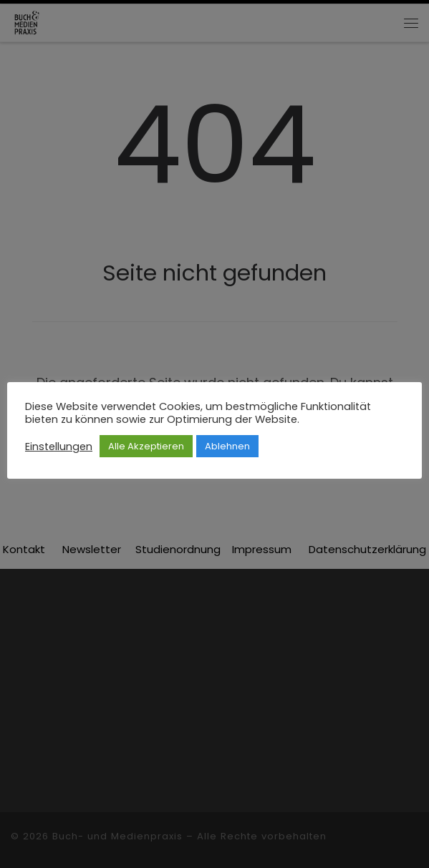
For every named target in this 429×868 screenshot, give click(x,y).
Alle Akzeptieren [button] (146, 446)
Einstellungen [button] (59, 447)
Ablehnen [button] (227, 446)
